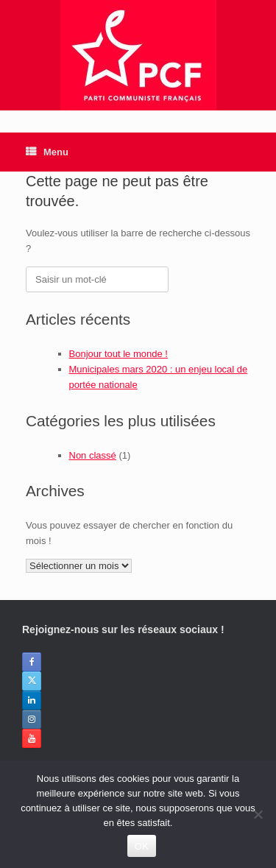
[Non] (258, 814)
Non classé (93, 455)
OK (142, 846)
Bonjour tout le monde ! (118, 354)
